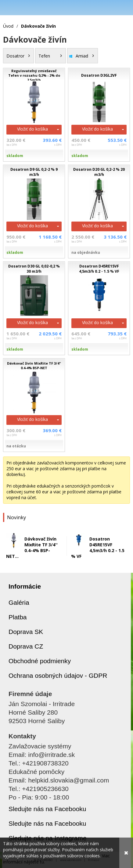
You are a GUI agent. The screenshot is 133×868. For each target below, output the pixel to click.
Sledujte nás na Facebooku (47, 809)
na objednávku (86, 252)
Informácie (25, 586)
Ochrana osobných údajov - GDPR (58, 675)
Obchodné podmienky (40, 661)
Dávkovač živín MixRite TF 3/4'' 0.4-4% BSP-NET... (32, 548)
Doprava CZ (26, 646)
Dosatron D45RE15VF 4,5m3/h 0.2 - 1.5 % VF (98, 548)
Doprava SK (26, 632)
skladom (15, 156)
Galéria (19, 602)
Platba (18, 617)
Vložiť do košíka (32, 129)
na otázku (16, 446)
